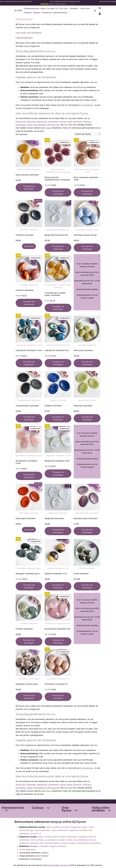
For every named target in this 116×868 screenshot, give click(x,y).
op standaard (51, 840)
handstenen (24, 840)
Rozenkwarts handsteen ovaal (29, 455)
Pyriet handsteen (87, 568)
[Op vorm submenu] (69, 9)
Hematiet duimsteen (29, 230)
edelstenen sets (37, 843)
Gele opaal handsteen (87, 345)
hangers (53, 846)
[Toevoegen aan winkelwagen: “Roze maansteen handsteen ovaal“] (87, 192)
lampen (41, 840)
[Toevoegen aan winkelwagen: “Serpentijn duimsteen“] (87, 418)
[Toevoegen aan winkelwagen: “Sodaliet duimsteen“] (58, 418)
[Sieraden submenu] (79, 9)
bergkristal (20, 121)
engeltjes (82, 837)
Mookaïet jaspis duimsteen (87, 513)
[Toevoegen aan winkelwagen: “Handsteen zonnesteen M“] (58, 697)
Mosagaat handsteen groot (29, 568)
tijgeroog (87, 121)
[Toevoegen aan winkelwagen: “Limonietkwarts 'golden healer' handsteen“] (58, 308)
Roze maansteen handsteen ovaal (87, 171)
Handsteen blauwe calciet (87, 230)
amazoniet (55, 125)
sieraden (34, 846)
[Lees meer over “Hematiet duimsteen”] (29, 246)
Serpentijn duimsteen (87, 400)
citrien (91, 827)
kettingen (62, 846)
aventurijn (77, 121)
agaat (30, 125)
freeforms (92, 837)
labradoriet (42, 121)
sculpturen (24, 843)
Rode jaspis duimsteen (29, 513)
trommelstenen (87, 105)
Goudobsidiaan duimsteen (29, 400)
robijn (54, 830)
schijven (92, 840)
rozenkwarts (53, 121)
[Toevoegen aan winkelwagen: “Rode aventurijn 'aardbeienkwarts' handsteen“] (58, 192)
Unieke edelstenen (27, 849)
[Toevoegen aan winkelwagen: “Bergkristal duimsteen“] (58, 531)
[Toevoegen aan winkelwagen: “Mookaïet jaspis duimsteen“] (87, 531)
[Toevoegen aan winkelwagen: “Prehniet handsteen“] (29, 641)
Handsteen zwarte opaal (29, 679)
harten (33, 840)
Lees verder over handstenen (29, 33)
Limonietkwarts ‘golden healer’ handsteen (58, 286)
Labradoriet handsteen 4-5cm (29, 345)
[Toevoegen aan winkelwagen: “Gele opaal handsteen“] (87, 363)
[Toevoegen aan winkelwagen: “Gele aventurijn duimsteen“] (29, 187)
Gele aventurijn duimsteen (29, 169)
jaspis (70, 121)
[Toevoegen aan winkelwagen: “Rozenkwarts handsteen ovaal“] (29, 476)
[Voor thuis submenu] (90, 9)
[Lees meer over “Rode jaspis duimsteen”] (29, 530)
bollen (40, 837)
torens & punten (68, 843)
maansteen (31, 121)
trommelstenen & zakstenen (88, 843)
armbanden (44, 846)
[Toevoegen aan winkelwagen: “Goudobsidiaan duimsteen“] (29, 418)
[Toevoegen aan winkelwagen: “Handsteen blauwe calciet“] (87, 248)
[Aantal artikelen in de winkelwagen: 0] (95, 11)
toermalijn (83, 830)
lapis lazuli (35, 830)
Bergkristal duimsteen (58, 513)
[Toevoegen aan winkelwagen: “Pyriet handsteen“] (87, 586)
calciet (63, 121)
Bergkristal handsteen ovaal (58, 455)
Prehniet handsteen (29, 623)
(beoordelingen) (70, 4)
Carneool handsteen (29, 285)
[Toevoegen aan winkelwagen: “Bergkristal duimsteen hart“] (58, 248)
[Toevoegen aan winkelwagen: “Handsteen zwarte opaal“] (29, 697)
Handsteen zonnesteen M (58, 679)
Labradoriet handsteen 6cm (58, 345)
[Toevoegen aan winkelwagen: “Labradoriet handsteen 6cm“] (58, 363)
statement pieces (52, 843)
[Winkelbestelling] (88, 134)
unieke (48, 128)
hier (66, 125)
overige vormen (65, 840)
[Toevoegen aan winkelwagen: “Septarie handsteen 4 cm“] (58, 586)
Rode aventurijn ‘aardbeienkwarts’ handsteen (58, 171)
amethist (56, 827)
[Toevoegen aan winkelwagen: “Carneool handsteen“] (29, 303)
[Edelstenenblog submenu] (68, 13)
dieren (63, 837)
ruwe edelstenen (80, 840)
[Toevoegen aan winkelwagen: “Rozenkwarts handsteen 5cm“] (58, 641)
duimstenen (72, 837)
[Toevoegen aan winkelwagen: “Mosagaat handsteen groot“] (29, 586)
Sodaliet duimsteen (58, 400)
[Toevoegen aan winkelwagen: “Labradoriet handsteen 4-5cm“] (29, 363)
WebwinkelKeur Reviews (58, 865)
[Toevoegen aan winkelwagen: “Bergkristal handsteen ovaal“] (58, 474)
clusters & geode (52, 837)
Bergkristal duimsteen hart (58, 230)
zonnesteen (21, 125)
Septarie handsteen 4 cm (58, 568)
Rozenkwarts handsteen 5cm (58, 623)
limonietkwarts (40, 125)
